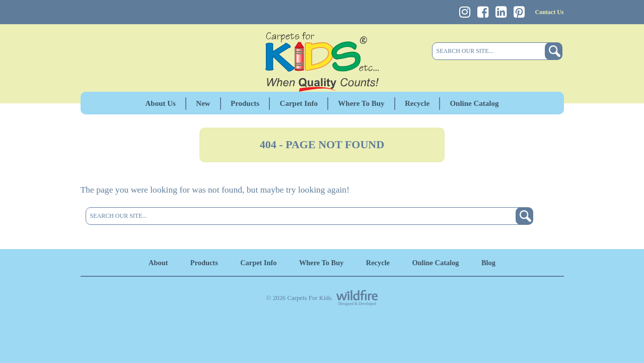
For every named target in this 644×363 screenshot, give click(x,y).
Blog (488, 263)
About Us (161, 103)
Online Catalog (474, 103)
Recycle (417, 103)
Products (245, 103)
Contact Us (550, 12)
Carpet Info (299, 103)
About (158, 263)
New (203, 103)
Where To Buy (361, 103)
